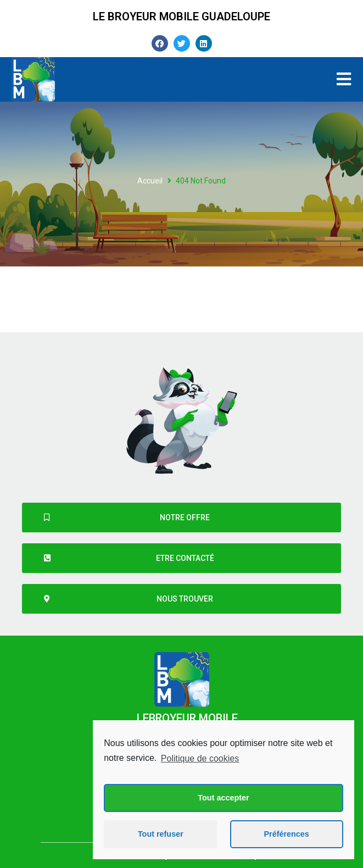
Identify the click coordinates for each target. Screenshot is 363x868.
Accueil (150, 181)
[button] (181, 518)
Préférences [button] (286, 834)
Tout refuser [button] (161, 834)
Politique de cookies (200, 758)
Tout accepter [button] (223, 798)
